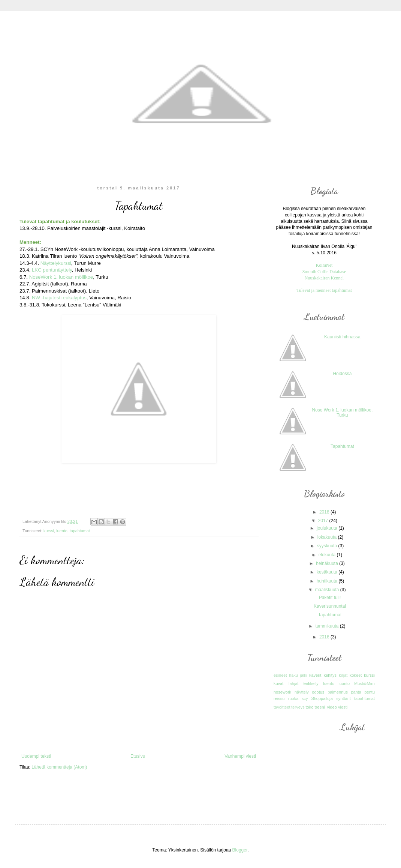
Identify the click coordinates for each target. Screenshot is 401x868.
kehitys (330, 675)
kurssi (49, 531)
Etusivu (138, 756)
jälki (304, 675)
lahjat (293, 683)
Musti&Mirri (364, 683)
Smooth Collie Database (324, 272)
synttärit (343, 698)
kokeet (356, 675)
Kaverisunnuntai (330, 606)
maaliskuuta (327, 590)
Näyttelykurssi (56, 263)
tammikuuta (327, 626)
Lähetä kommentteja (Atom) (59, 767)
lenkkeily (310, 683)
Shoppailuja (322, 698)
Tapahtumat (342, 446)
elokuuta (328, 555)
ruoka (293, 698)
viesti (343, 707)
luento (62, 531)
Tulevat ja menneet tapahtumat (324, 290)
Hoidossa (342, 374)
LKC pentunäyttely (52, 270)
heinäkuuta (328, 563)
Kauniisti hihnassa (342, 337)
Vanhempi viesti (240, 756)
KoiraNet (324, 265)
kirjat (343, 675)
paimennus (338, 692)
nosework (282, 692)
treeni (320, 707)
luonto (344, 683)
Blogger (240, 850)
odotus (318, 692)
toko (309, 707)
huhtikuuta (328, 581)
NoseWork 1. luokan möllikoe (61, 277)
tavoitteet (282, 707)
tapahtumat (80, 531)
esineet (280, 675)
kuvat (278, 683)
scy (305, 698)
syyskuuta (328, 546)
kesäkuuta (328, 572)
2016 (325, 637)
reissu (279, 698)
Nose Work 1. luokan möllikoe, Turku (342, 413)
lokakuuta (328, 537)
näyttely (302, 692)
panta (356, 692)
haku (293, 675)
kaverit (315, 675)
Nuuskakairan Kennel (324, 278)
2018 (325, 512)
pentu (370, 692)
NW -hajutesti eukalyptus (59, 298)
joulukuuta (328, 528)
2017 (324, 521)
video (332, 707)
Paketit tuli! (330, 598)
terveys (298, 707)
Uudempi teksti (36, 756)
